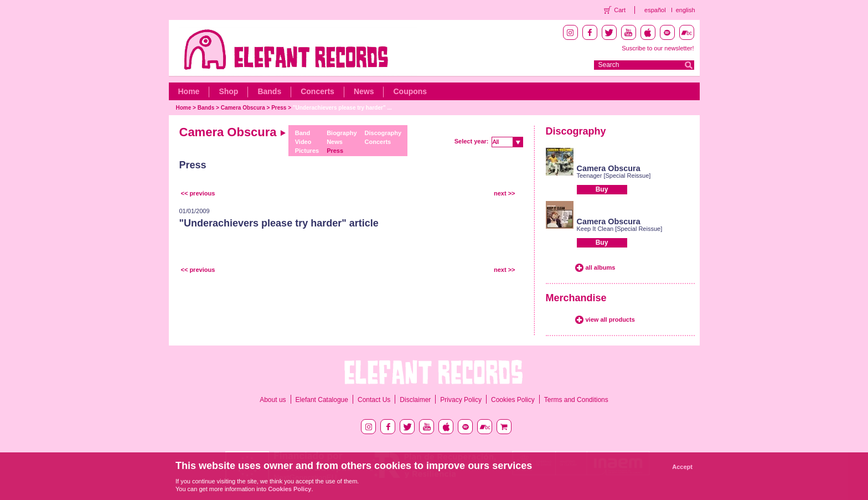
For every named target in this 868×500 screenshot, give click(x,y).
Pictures (307, 151)
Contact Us (374, 400)
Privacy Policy (461, 400)
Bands (269, 91)
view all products (610, 319)
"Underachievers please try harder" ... (342, 108)
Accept (682, 467)
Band (303, 133)
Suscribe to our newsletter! (658, 48)
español (655, 10)
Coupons (410, 91)
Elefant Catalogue (322, 400)
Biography (342, 133)
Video (303, 142)
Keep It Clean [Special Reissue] (620, 229)
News (364, 91)
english (686, 10)
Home (189, 91)
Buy (602, 189)
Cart (620, 10)
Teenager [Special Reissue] (614, 176)
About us (273, 400)
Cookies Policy (513, 400)
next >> (505, 193)
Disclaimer (415, 400)
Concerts (317, 91)
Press (279, 108)
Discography (383, 133)
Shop (228, 91)
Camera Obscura (243, 108)
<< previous (198, 193)
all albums (601, 267)
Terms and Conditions (576, 400)
